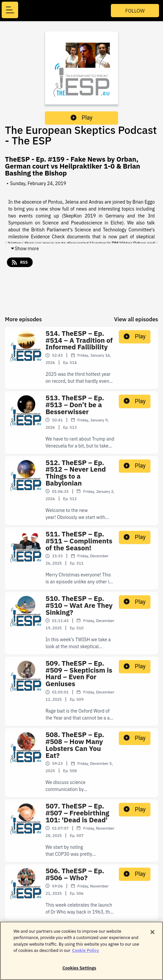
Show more (25, 249)
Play (81, 118)
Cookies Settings (79, 971)
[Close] (152, 935)
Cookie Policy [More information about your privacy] (85, 953)
